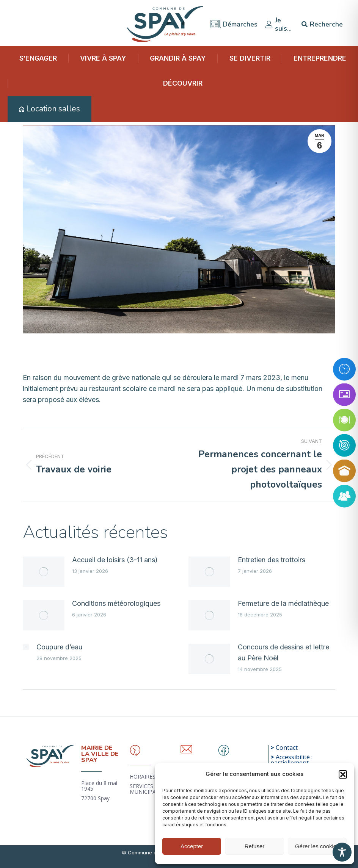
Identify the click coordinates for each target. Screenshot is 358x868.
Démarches (234, 22)
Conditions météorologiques (116, 603)
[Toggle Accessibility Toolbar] (342, 852)
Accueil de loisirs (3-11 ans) (115, 560)
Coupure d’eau (59, 647)
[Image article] (44, 572)
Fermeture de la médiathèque (283, 603)
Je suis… (279, 22)
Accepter (192, 846)
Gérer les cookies (317, 846)
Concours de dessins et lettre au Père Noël (283, 652)
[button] (343, 774)
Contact (287, 748)
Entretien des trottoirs (272, 560)
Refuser (255, 846)
